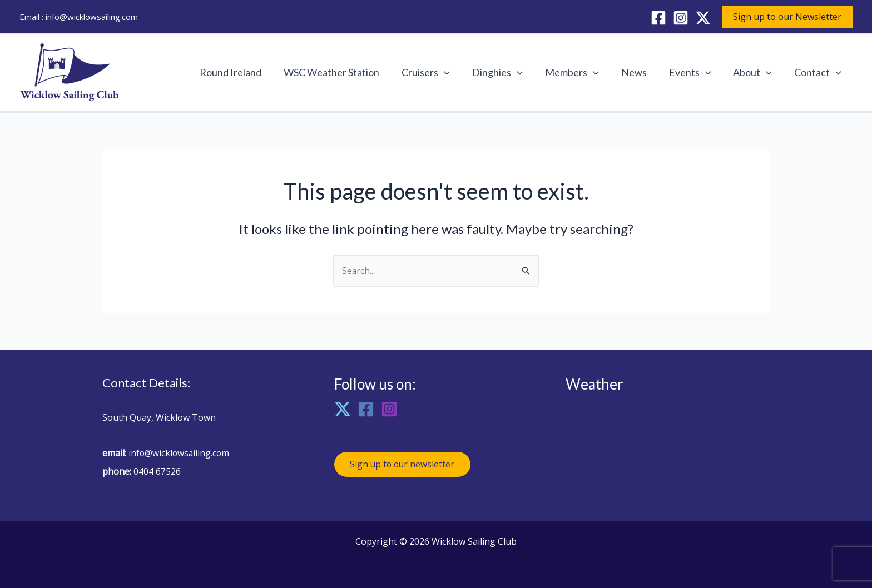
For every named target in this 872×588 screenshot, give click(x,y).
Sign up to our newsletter (404, 465)
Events (696, 72)
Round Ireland (249, 72)
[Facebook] (658, 18)
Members (582, 72)
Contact (819, 72)
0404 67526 (157, 471)
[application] (459, 72)
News (642, 72)
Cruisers (440, 72)
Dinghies (510, 72)
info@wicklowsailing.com (92, 17)
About (756, 72)
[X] (703, 18)
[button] (787, 17)
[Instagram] (681, 18)
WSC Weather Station (348, 72)
